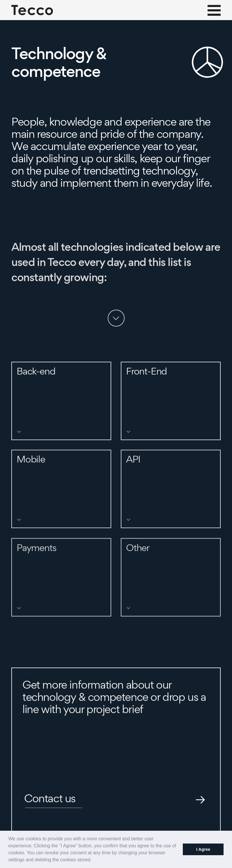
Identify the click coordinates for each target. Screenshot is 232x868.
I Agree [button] (203, 849)
